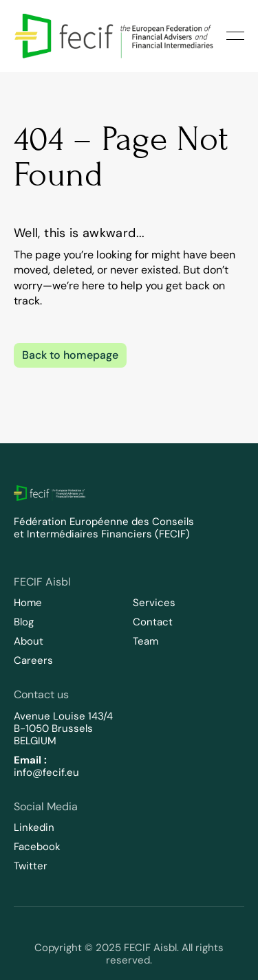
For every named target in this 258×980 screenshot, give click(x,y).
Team (146, 641)
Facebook (37, 847)
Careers (33, 660)
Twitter (31, 866)
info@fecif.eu (46, 772)
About (29, 641)
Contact (153, 622)
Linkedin (34, 827)
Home (28, 603)
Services (154, 603)
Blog (24, 622)
